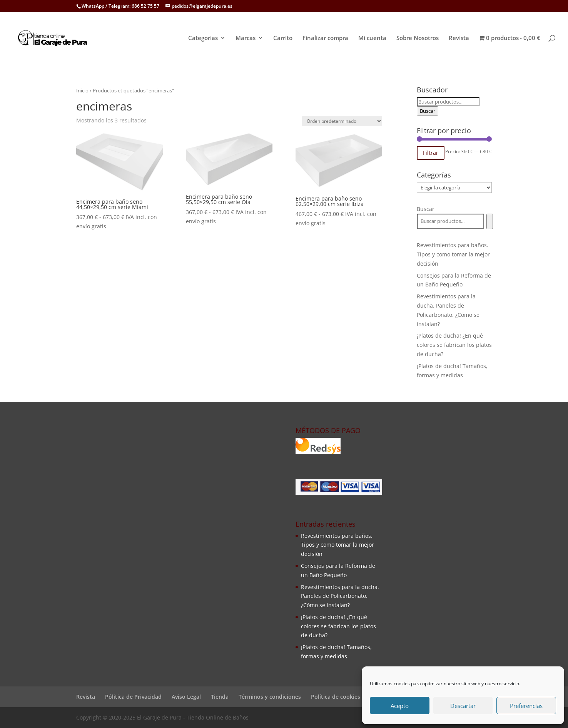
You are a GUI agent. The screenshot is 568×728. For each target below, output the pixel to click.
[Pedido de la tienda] (342, 121)
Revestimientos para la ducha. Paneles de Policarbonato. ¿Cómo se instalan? (340, 596)
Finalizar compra (325, 38)
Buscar (428, 111)
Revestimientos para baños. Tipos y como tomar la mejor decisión (453, 254)
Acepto (400, 706)
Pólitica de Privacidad (133, 697)
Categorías (203, 38)
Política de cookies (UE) (341, 697)
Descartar (463, 706)
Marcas (246, 38)
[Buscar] (490, 221)
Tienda (220, 697)
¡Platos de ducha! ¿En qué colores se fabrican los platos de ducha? (454, 345)
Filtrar (431, 153)
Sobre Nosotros (418, 38)
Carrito (283, 38)
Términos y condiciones (270, 697)
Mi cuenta (372, 38)
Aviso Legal (186, 697)
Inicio (82, 90)
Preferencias (526, 706)
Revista (459, 38)
